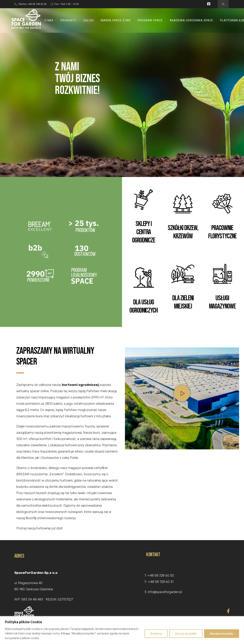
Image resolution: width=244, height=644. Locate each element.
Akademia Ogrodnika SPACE (191, 20)
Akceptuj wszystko (222, 634)
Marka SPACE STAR (116, 20)
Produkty (68, 20)
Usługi (89, 20)
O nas (49, 20)
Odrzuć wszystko (186, 634)
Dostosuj (156, 634)
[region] (122, 630)
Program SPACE (150, 20)
